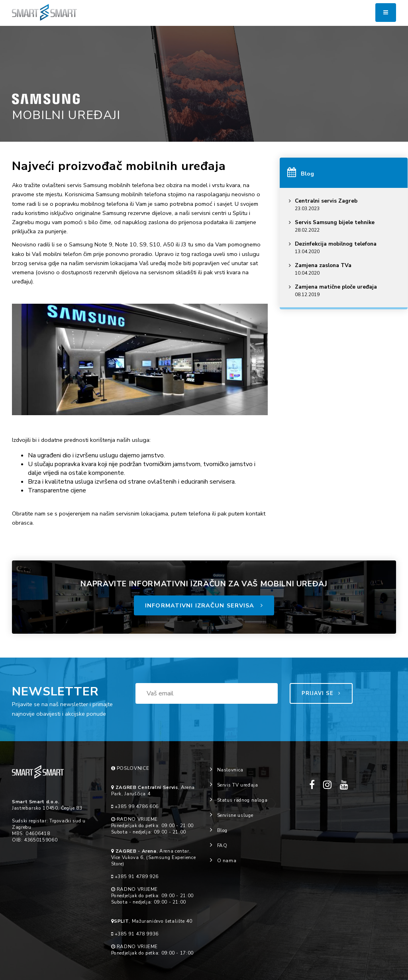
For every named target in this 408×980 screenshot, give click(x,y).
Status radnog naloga (239, 800)
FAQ (219, 845)
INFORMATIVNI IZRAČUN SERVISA (204, 605)
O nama (223, 861)
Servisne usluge (231, 815)
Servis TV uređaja (234, 785)
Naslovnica (227, 770)
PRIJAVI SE (321, 693)
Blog (219, 830)
